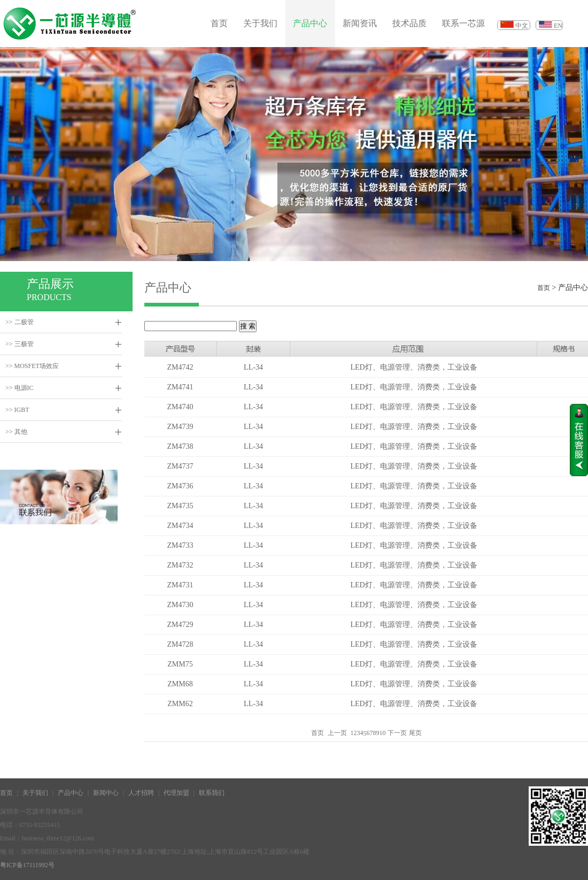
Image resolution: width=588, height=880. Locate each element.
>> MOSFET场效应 (32, 366)
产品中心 (310, 23)
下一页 (397, 733)
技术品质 (409, 23)
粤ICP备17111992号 (27, 865)
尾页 (415, 733)
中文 (522, 26)
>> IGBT (17, 410)
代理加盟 (176, 793)
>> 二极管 (20, 322)
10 (383, 733)
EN (558, 26)
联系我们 (212, 793)
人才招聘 (141, 793)
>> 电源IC (20, 388)
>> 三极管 (20, 344)
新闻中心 (106, 793)
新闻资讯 (360, 23)
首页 (219, 23)
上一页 (337, 733)
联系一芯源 (463, 23)
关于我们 (260, 23)
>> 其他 (16, 432)
